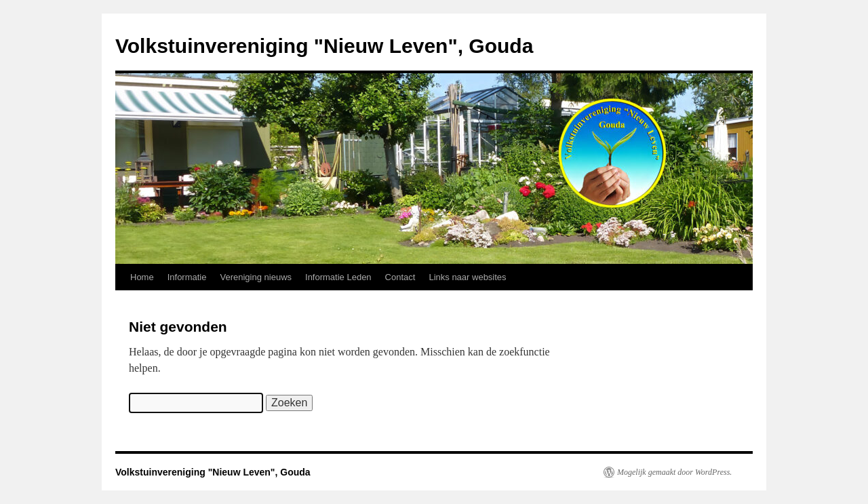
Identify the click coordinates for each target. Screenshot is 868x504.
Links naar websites (467, 277)
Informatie (187, 277)
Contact (400, 277)
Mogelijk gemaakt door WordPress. (674, 472)
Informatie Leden (338, 277)
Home (142, 277)
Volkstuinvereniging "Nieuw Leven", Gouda (324, 46)
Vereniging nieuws (256, 277)
